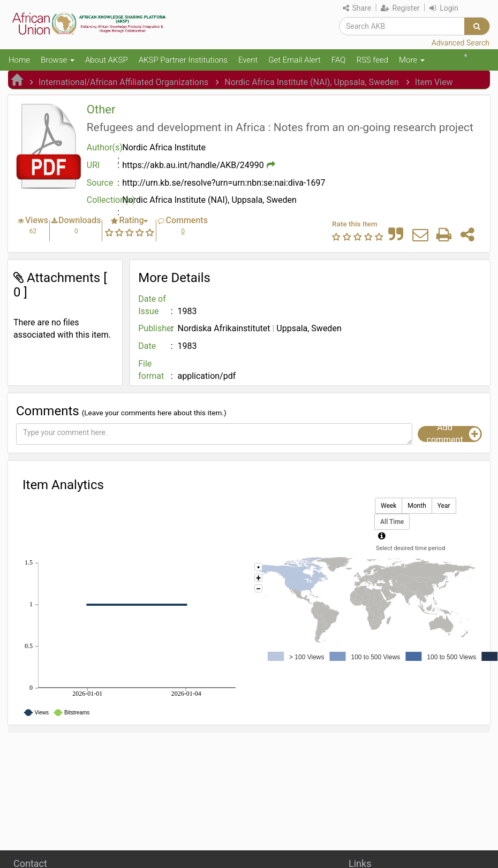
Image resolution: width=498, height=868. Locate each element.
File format (151, 370)
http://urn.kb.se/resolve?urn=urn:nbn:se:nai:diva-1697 (224, 183)
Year (444, 506)
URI (93, 165)
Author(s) (104, 147)
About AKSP (107, 60)
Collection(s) (104, 200)
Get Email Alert (295, 60)
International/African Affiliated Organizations (123, 82)
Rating (131, 220)
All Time (392, 522)
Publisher (156, 328)
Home (19, 60)
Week (388, 506)
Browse (58, 60)
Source (100, 183)
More (412, 60)
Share (357, 8)
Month (417, 506)
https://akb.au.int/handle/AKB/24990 (193, 165)
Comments (186, 220)
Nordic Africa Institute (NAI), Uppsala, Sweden (312, 82)
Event (248, 60)
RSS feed (372, 60)
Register (400, 8)
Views (37, 220)
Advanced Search (461, 43)
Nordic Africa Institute (164, 147)
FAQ (339, 60)
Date (147, 346)
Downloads (80, 220)
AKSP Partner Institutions (183, 60)
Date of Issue (152, 305)
